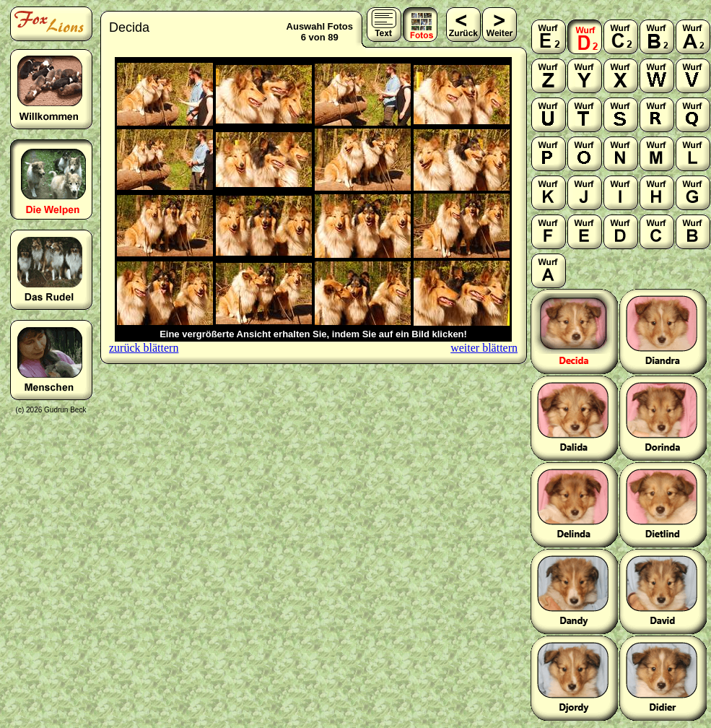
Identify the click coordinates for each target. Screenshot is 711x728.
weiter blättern (484, 348)
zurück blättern (144, 348)
